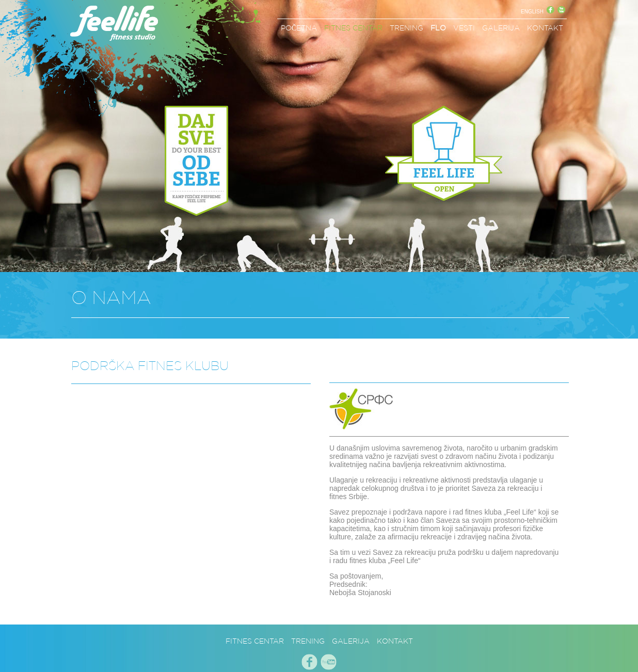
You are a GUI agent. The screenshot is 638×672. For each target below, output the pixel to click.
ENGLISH (532, 12)
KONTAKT (545, 28)
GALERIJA (501, 28)
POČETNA (299, 28)
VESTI (464, 28)
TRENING (406, 28)
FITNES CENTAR (353, 28)
